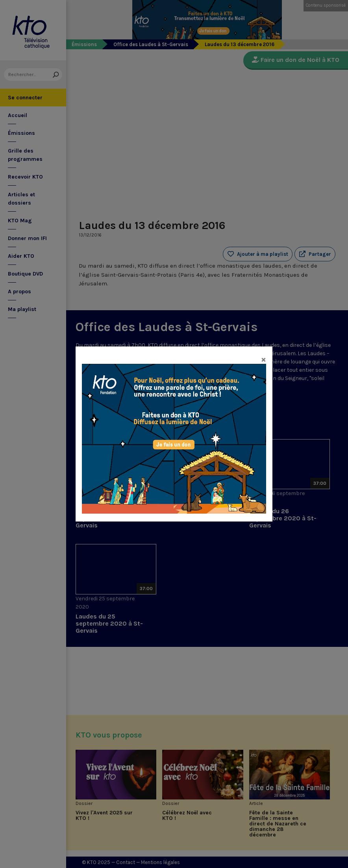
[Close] (264, 359)
